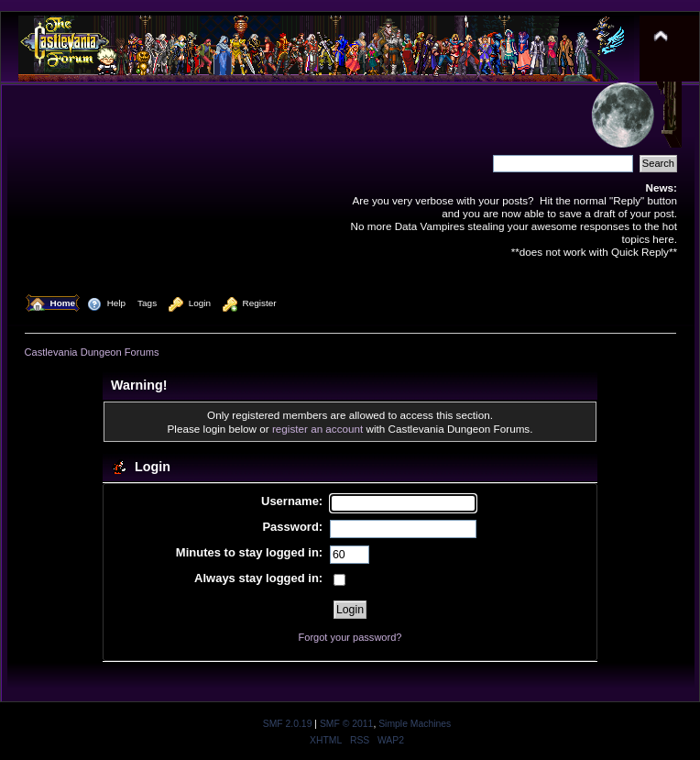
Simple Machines (415, 724)
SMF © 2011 (346, 724)
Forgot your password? (350, 637)
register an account (317, 429)
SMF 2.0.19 (288, 724)
